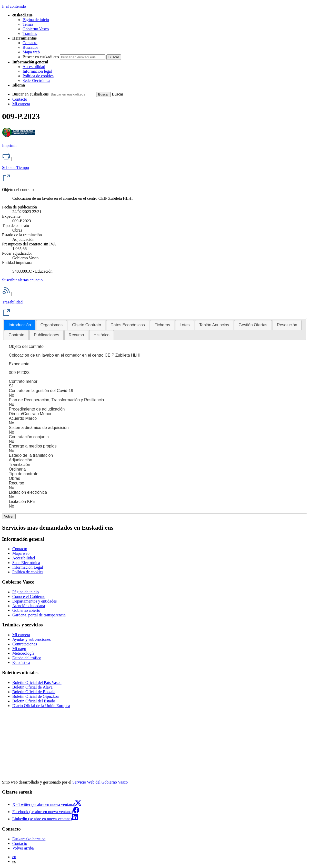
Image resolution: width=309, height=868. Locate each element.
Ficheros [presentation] (162, 325)
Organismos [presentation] (52, 325)
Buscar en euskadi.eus (41, 57)
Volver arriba (23, 848)
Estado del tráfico (27, 658)
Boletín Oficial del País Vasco (37, 683)
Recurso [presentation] (76, 335)
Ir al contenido (14, 6)
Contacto (30, 43)
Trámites (30, 34)
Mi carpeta (21, 104)
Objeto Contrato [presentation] (87, 325)
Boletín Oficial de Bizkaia (34, 692)
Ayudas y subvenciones (32, 639)
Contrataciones (25, 644)
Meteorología (23, 653)
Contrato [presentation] (16, 335)
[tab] (20, 325)
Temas (28, 24)
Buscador (30, 47)
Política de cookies (38, 76)
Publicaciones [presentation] (47, 335)
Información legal (37, 71)
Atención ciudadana (29, 606)
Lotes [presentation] (185, 325)
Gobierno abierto (26, 610)
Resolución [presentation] (287, 325)
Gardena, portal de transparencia (39, 615)
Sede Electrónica (36, 80)
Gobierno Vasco (36, 29)
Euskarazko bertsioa (29, 839)
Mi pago (19, 649)
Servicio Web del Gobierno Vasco (100, 782)
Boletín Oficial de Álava (32, 687)
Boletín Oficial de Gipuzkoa (36, 696)
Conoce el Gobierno (29, 597)
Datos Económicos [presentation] (128, 325)
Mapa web (31, 52)
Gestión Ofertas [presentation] (253, 325)
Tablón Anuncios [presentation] (214, 325)
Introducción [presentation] (20, 325)
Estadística (21, 662)
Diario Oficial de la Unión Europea (41, 706)
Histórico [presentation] (102, 335)
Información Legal (28, 567)
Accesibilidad (34, 67)
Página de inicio (36, 20)
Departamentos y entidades (34, 601)
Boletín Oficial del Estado (34, 701)
